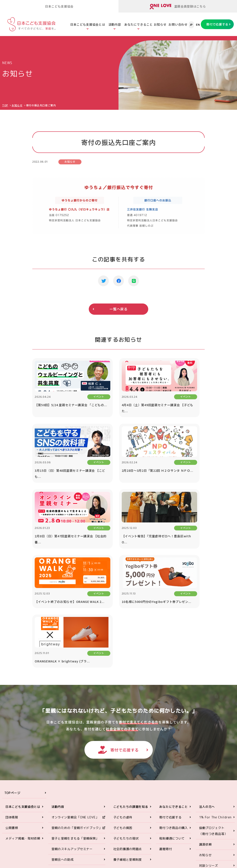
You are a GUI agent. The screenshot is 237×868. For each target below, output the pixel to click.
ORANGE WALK (63, 774)
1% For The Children (215, 710)
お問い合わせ (178, 24)
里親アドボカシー (64, 763)
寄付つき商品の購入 (173, 721)
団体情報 (12, 710)
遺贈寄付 (166, 742)
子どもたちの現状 (126, 731)
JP (191, 25)
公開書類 (12, 721)
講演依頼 (205, 737)
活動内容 (115, 24)
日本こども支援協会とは (88, 24)
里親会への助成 (63, 752)
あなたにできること (138, 24)
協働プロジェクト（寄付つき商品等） (213, 724)
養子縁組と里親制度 (128, 752)
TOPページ (12, 686)
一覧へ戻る (118, 309)
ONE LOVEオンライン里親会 (203, 815)
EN (198, 25)
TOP (5, 105)
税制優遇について (172, 731)
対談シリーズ (209, 759)
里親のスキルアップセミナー (72, 742)
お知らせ (160, 24)
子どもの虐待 (123, 710)
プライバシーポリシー (215, 780)
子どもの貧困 (123, 721)
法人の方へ (207, 700)
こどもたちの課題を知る (131, 700)
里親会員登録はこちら (178, 7)
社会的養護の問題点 (128, 742)
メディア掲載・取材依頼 (23, 731)
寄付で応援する (217, 24)
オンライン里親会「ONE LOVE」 (75, 710)
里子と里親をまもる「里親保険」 (75, 731)
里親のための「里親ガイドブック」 (77, 721)
